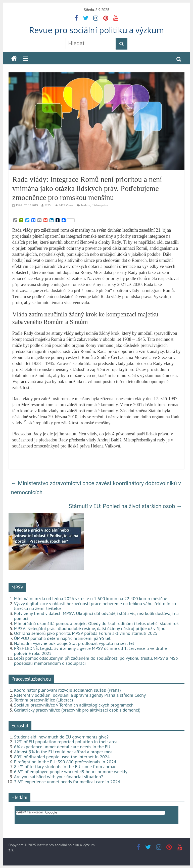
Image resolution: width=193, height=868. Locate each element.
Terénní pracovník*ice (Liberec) (43, 700)
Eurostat (20, 726)
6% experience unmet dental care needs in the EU (62, 747)
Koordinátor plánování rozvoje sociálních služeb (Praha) (67, 690)
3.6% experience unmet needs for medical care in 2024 (67, 782)
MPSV (17, 587)
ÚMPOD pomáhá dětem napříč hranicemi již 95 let (62, 638)
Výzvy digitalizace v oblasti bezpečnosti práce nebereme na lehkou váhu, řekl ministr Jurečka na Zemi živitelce (95, 606)
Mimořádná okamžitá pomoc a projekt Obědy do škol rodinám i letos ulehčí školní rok (96, 623)
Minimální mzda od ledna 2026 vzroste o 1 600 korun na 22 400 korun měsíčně (91, 598)
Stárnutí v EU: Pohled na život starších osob (125, 506)
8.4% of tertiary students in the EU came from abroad (65, 767)
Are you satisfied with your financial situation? (59, 777)
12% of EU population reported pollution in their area (66, 742)
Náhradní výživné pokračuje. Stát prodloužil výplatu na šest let (74, 643)
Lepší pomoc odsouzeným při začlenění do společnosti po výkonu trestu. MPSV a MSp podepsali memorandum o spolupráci (96, 661)
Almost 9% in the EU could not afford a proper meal (64, 752)
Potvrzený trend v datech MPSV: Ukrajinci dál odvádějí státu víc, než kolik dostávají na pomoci (96, 616)
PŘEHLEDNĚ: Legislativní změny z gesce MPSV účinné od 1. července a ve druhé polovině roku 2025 (90, 651)
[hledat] (90, 813)
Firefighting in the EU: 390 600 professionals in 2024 (65, 762)
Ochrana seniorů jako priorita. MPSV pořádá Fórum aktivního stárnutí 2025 (86, 633)
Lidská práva (100, 205)
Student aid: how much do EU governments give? (61, 737)
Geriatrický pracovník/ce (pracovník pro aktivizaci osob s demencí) (77, 710)
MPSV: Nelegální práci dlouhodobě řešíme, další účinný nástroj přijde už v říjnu (90, 628)
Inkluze (86, 205)
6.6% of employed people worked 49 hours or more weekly (71, 772)
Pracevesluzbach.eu (31, 679)
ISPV (48, 205)
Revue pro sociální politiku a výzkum (96, 30)
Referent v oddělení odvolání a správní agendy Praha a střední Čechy (80, 695)
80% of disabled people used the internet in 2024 (62, 757)
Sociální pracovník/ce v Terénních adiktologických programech (74, 705)
